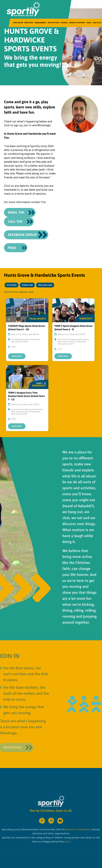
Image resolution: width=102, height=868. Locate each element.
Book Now (29, 23)
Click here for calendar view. (19, 292)
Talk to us (97, 23)
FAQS (12, 248)
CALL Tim (15, 221)
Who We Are (18, 23)
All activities (12, 285)
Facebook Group (22, 235)
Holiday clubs (27, 285)
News (89, 23)
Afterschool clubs (45, 285)
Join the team (53, 23)
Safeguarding (40, 23)
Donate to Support (77, 23)
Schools (64, 23)
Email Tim (16, 212)
